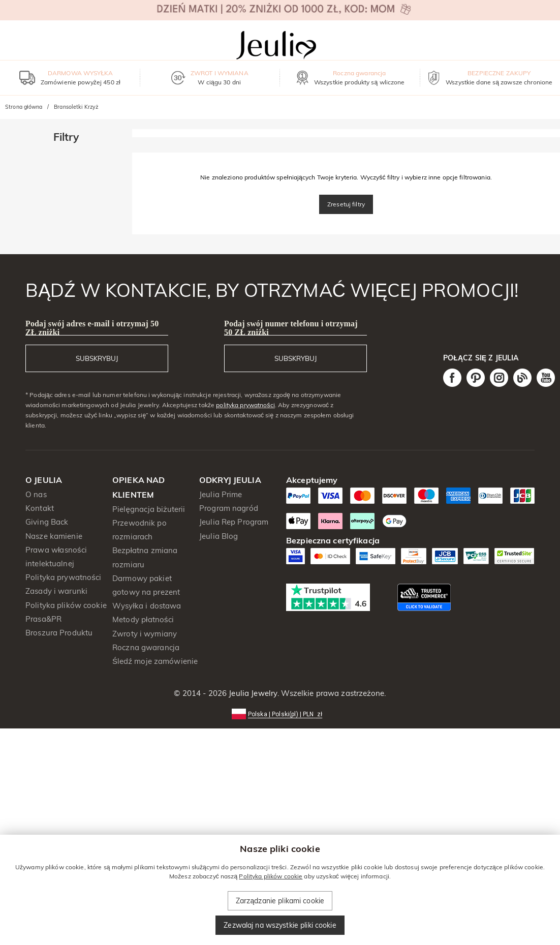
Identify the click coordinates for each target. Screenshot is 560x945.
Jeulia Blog (219, 536)
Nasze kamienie (54, 536)
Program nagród (229, 508)
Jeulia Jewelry (252, 693)
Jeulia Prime (221, 494)
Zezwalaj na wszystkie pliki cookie (280, 925)
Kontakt (40, 508)
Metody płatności (143, 619)
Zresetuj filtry (346, 204)
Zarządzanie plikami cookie (280, 901)
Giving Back (47, 522)
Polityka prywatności (63, 577)
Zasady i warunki (56, 591)
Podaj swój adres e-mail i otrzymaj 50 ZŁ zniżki (92, 328)
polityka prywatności (245, 405)
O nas (36, 494)
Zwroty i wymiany (145, 634)
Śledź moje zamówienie (155, 661)
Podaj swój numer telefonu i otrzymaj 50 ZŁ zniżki (291, 328)
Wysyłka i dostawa (147, 606)
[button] (280, 713)
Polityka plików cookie (66, 605)
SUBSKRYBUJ (97, 358)
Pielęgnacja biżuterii (149, 509)
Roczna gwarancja (146, 647)
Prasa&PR (43, 619)
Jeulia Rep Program (234, 522)
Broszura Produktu (59, 633)
